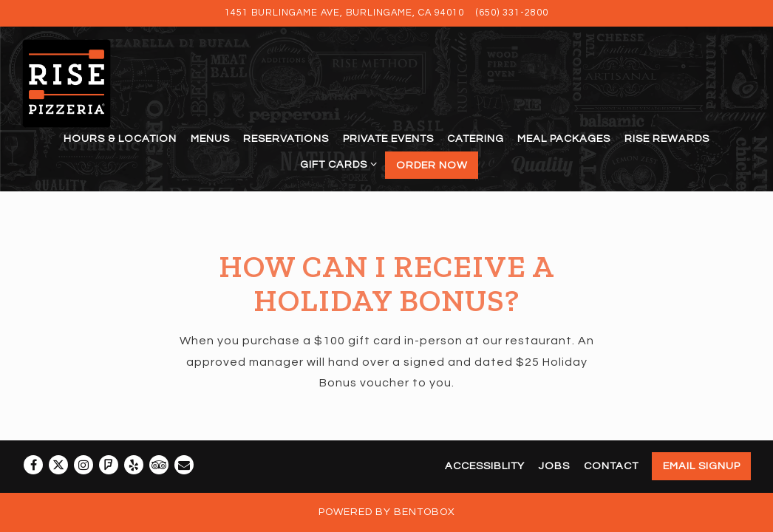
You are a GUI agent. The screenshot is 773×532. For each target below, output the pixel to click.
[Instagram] (84, 465)
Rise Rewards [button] (667, 139)
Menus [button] (210, 139)
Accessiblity (485, 466)
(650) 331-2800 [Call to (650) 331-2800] (512, 13)
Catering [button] (476, 139)
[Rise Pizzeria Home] (83, 83)
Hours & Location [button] (120, 139)
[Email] (184, 465)
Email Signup (702, 466)
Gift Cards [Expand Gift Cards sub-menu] (336, 162)
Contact (611, 466)
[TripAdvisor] (159, 465)
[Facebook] (33, 465)
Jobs (554, 466)
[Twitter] (58, 465)
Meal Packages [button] (564, 139)
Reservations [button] (286, 139)
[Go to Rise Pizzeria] (344, 13)
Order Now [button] (432, 165)
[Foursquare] (109, 465)
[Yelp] (134, 465)
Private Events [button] (388, 139)
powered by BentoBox (387, 512)
